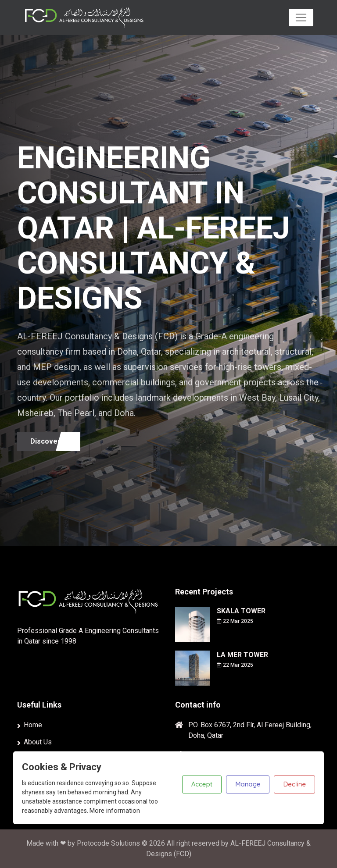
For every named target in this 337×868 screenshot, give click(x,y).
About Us (38, 742)
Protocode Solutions (109, 843)
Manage (248, 784)
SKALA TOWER (241, 611)
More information (115, 811)
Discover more (55, 441)
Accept (202, 784)
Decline (294, 784)
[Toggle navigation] (301, 18)
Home (33, 725)
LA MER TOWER (242, 655)
